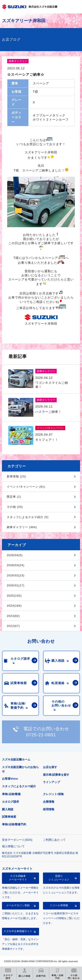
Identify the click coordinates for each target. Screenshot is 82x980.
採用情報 (49, 809)
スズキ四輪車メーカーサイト (18, 878)
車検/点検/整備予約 (14, 824)
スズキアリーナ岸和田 (24, 21)
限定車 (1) (14, 497)
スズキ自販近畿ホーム (16, 759)
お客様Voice (10, 779)
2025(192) (14, 596)
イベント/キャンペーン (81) (26, 487)
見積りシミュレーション (59, 878)
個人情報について (13, 846)
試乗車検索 (9, 817)
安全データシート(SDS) (17, 840)
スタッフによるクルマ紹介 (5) (28, 517)
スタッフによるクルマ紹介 (19, 786)
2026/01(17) (16, 585)
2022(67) (13, 626)
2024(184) (14, 606)
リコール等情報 (59, 905)
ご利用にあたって (54, 840)
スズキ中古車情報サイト (18, 931)
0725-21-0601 (41, 735)
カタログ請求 (10, 802)
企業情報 (49, 802)
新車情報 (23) (16, 476)
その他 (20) (15, 507)
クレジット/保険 (53, 794)
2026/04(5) (15, 555)
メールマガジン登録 (18, 905)
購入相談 (8, 809)
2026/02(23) (16, 575)
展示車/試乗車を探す (56, 775)
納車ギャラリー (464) (22, 527)
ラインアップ (51, 782)
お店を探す (50, 767)
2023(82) (13, 616)
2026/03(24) (16, 565)
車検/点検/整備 (11, 794)
